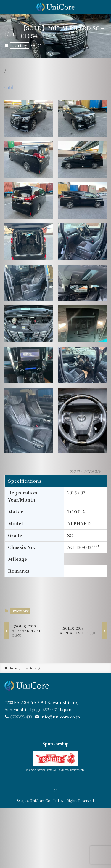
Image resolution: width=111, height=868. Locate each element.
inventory (19, 45)
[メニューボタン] (7, 7)
